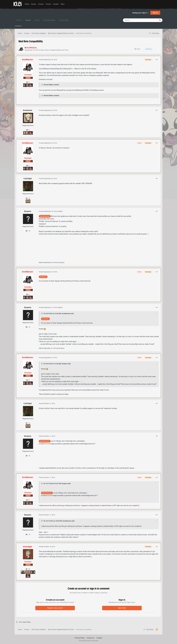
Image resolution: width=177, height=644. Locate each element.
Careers (41, 4)
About (27, 4)
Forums (48, 4)
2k (28, 82)
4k (28, 130)
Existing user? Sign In (140, 13)
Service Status (64, 20)
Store (63, 4)
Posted (48, 60)
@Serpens (43, 277)
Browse (19, 20)
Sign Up (155, 13)
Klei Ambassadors (49, 20)
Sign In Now (122, 608)
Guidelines (18, 26)
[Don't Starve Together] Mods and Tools (55, 50)
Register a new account (55, 608)
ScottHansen (66, 314)
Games (34, 4)
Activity (37, 20)
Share (137, 49)
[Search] (135, 20)
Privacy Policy (80, 638)
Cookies (99, 638)
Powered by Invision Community (89, 641)
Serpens (65, 364)
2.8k (28, 569)
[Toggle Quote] (42, 313)
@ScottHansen (45, 216)
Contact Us (91, 638)
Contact (56, 4)
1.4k (28, 231)
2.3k (28, 198)
